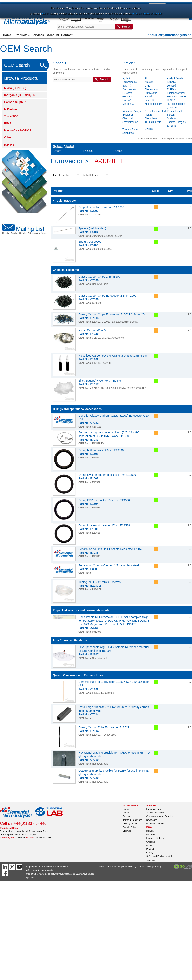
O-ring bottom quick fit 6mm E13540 (101, 450)
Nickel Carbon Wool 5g (93, 330)
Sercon (171, 115)
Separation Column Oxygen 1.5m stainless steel (109, 565)
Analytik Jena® (175, 78)
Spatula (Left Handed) (92, 228)
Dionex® (172, 86)
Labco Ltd (150, 100)
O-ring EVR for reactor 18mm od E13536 (104, 500)
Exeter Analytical (176, 93)
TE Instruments (153, 122)
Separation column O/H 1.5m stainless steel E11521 (111, 549)
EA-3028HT (89, 151)
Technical (151, 860)
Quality (150, 853)
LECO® (171, 100)
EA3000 (57, 151)
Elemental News (154, 809)
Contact (67, 35)
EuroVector (151, 93)
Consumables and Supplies (160, 816)
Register (127, 816)
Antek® (149, 82)
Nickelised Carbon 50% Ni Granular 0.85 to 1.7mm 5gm (113, 356)
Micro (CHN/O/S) (15, 88)
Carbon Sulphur (15, 102)
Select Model (63, 147)
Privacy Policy (130, 824)
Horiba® (127, 100)
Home (7, 35)
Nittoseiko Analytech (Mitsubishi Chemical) (133, 115)
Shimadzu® (151, 118)
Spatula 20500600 (90, 242)
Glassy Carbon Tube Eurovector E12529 (104, 727)
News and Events (155, 824)
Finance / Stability (155, 838)
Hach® (148, 97)
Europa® (127, 93)
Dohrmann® (129, 89)
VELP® (149, 129)
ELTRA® (172, 89)
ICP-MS (9, 145)
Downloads (152, 820)
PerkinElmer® (174, 111)
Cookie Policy (130, 827)
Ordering (150, 842)
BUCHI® (127, 86)
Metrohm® (128, 104)
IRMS (8, 123)
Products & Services (29, 35)
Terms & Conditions (132, 820)
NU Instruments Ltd (155, 111)
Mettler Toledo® (153, 104)
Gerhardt (127, 97)
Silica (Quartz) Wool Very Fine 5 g (100, 381)
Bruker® (171, 82)
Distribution (152, 834)
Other (8, 137)
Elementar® (151, 89)
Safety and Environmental (159, 856)
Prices (149, 845)
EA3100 (118, 151)
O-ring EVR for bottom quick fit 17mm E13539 (107, 475)
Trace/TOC (11, 116)
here (44, 14)
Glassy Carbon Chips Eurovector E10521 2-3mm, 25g (112, 314)
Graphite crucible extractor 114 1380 (101, 207)
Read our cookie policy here (147, 14)
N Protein (11, 109)
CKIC (148, 86)
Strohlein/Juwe (130, 122)
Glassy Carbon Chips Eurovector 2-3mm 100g (107, 296)
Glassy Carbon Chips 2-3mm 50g (99, 277)
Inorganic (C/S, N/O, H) (19, 95)
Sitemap (127, 831)
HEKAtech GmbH (176, 97)
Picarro (149, 115)
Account (53, 35)
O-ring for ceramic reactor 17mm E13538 (104, 525)
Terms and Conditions (110, 867)
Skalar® (171, 118)
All (146, 78)
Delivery (150, 831)
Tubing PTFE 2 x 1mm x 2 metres (100, 582)
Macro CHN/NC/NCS (18, 130)
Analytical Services (155, 813)
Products (150, 849)
